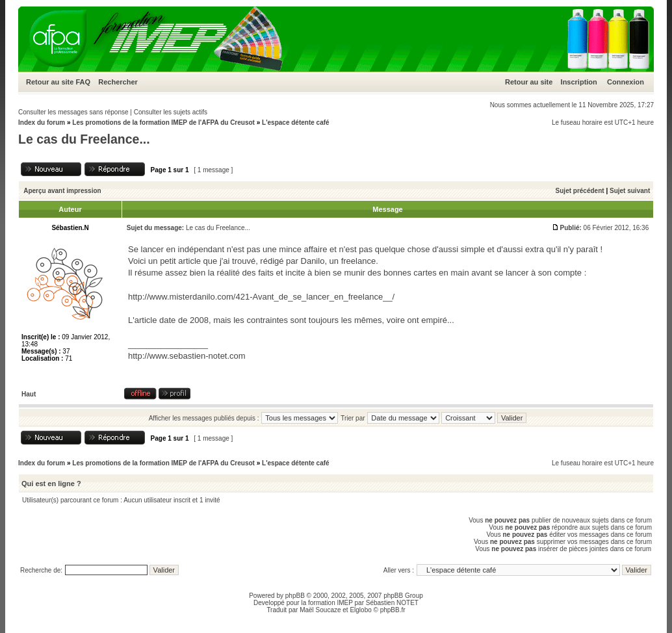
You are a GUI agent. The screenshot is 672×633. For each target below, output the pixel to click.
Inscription (579, 82)
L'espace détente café (296, 123)
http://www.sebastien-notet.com (187, 356)
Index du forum (42, 123)
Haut (29, 394)
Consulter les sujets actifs (171, 112)
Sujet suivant (630, 191)
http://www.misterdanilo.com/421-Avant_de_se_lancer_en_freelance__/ (261, 297)
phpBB (295, 596)
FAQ (83, 82)
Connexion (626, 82)
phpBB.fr (393, 610)
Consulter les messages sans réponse (73, 112)
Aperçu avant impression (62, 191)
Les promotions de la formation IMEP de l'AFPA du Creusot (163, 123)
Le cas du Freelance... (84, 139)
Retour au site (50, 82)
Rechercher (118, 82)
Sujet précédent (580, 191)
